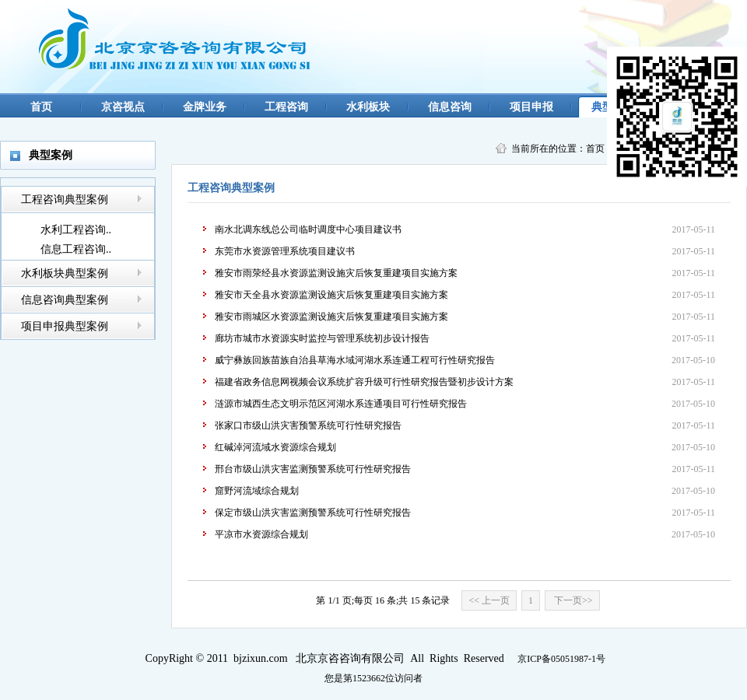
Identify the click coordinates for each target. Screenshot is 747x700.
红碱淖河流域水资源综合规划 (275, 447)
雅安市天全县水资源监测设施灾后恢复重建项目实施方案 (331, 295)
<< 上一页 (489, 600)
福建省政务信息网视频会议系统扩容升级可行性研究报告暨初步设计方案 (364, 382)
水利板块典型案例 (65, 273)
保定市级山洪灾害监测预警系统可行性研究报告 (313, 513)
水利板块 (368, 107)
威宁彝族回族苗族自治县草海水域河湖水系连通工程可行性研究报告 (355, 360)
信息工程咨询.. (76, 249)
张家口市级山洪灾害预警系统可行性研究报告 (308, 425)
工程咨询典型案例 (65, 199)
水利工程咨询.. (76, 230)
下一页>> (572, 600)
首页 (41, 107)
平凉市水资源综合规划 (261, 534)
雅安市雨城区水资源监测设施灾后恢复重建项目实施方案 (331, 317)
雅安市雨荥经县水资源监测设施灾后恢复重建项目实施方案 (336, 273)
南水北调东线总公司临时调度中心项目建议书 (308, 229)
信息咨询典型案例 (65, 300)
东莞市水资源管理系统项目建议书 (285, 251)
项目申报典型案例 (65, 326)
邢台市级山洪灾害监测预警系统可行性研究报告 (313, 469)
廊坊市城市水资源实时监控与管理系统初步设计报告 (322, 338)
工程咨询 (286, 107)
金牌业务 (205, 107)
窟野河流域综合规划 (257, 491)
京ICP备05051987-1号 (561, 659)
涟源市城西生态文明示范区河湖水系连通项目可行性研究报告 (341, 404)
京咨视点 (123, 107)
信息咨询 (450, 107)
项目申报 (531, 107)
